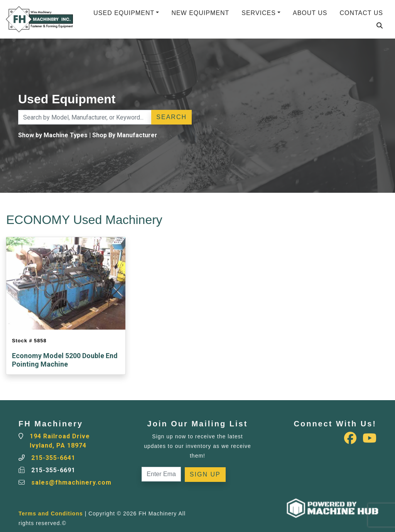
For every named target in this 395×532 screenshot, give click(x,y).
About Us (310, 13)
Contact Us (361, 13)
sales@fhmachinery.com (71, 482)
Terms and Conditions (51, 513)
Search (171, 117)
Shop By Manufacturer (125, 135)
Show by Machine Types (53, 135)
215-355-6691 (53, 470)
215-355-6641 (53, 458)
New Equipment (200, 13)
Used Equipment (124, 13)
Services (259, 13)
